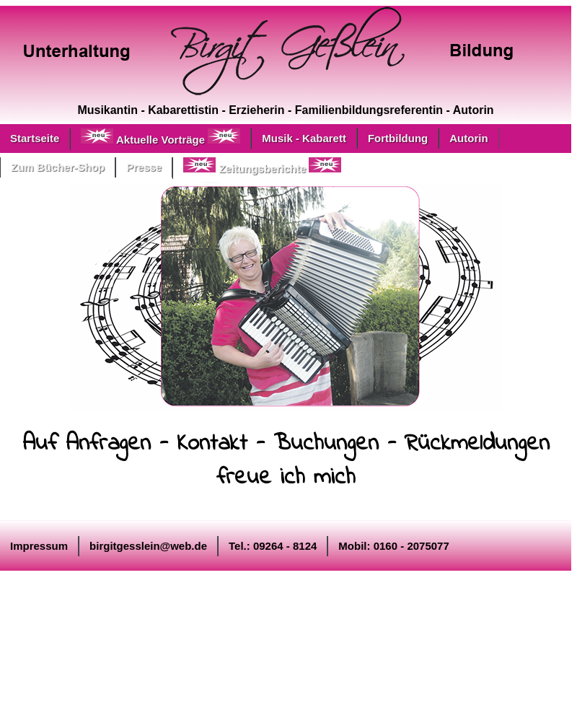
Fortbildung (398, 138)
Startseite (35, 138)
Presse (144, 167)
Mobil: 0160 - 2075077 (393, 546)
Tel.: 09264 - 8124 (273, 546)
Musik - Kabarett (304, 138)
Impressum (39, 546)
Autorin (468, 138)
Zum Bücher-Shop (58, 167)
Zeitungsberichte (262, 166)
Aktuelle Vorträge (160, 137)
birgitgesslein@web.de (148, 546)
